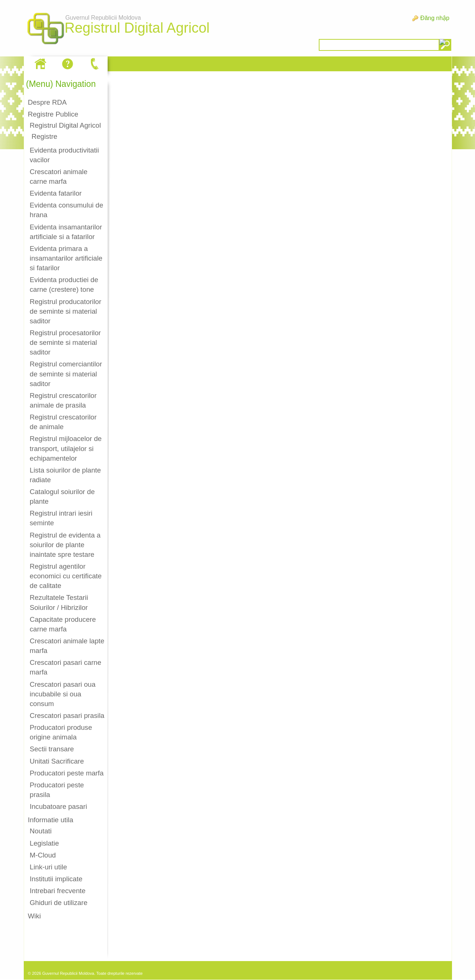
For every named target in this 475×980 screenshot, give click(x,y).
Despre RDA (47, 102)
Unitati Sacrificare (57, 761)
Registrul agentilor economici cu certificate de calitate (66, 576)
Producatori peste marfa (67, 773)
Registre (44, 136)
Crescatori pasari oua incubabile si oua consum (63, 694)
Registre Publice (53, 114)
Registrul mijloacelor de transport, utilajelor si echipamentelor (66, 448)
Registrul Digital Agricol (65, 125)
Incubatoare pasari (58, 806)
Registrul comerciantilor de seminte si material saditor (66, 374)
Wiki (34, 916)
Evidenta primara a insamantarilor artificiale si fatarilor (66, 258)
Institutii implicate (56, 879)
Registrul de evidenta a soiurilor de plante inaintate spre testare (65, 545)
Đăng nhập (435, 18)
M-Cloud (43, 855)
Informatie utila (50, 820)
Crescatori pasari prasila (67, 716)
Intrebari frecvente (58, 891)
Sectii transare (52, 749)
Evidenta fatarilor (56, 193)
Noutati (41, 831)
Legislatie (44, 843)
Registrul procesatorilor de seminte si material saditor (65, 342)
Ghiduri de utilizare (59, 903)
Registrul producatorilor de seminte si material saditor (65, 311)
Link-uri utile (48, 867)
